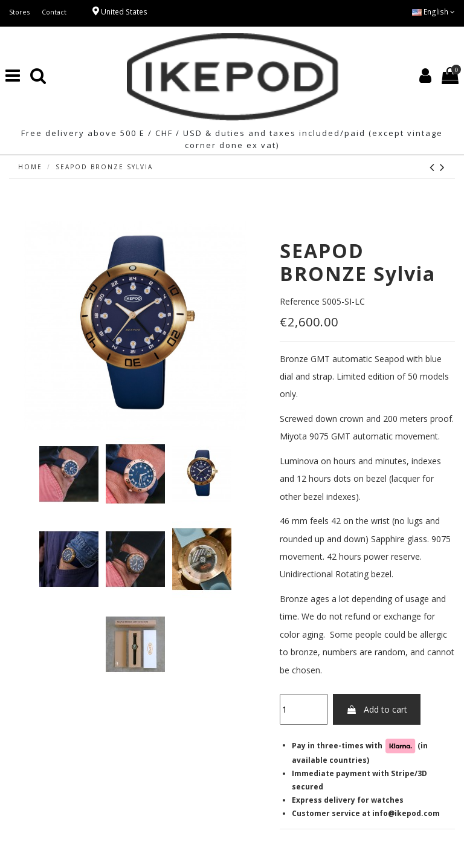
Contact (54, 12)
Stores (19, 12)
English (433, 12)
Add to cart (377, 709)
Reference (300, 301)
